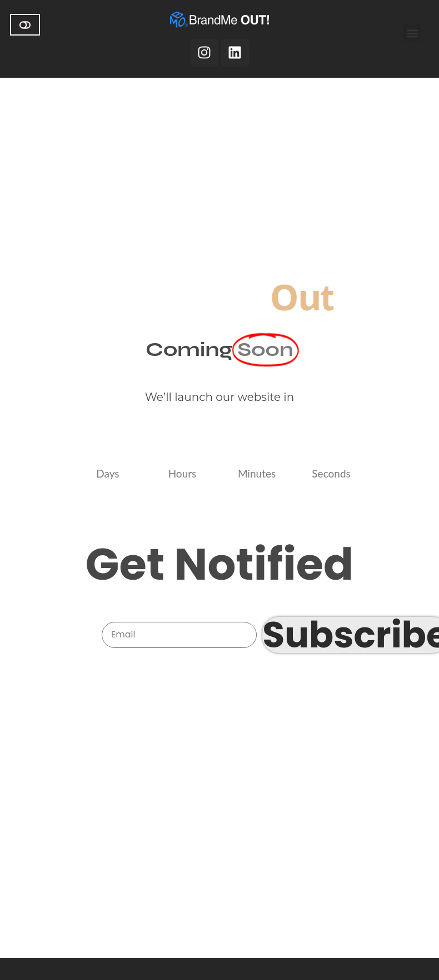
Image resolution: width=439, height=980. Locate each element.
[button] (412, 33)
